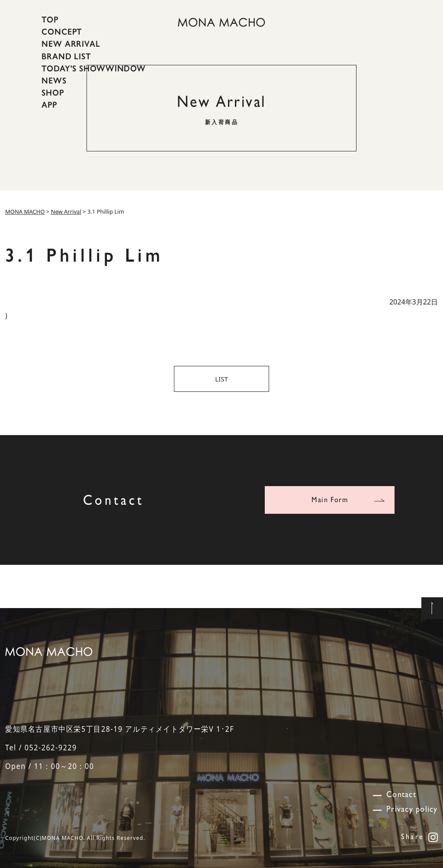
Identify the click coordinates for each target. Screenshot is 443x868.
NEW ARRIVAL (71, 44)
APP (49, 105)
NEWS (54, 80)
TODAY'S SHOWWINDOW (94, 68)
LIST (221, 379)
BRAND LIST (66, 56)
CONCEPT (62, 32)
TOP (50, 19)
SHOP (53, 93)
